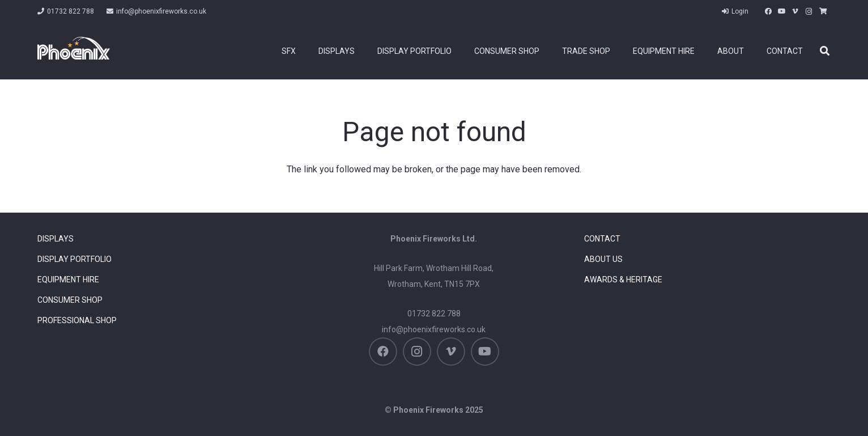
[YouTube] (782, 11)
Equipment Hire (68, 280)
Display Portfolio (75, 259)
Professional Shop (77, 320)
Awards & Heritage (623, 280)
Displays (56, 239)
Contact (602, 239)
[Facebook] (768, 11)
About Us (603, 259)
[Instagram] (809, 11)
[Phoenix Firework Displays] (74, 48)
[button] (825, 51)
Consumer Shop (70, 300)
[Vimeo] (795, 11)
